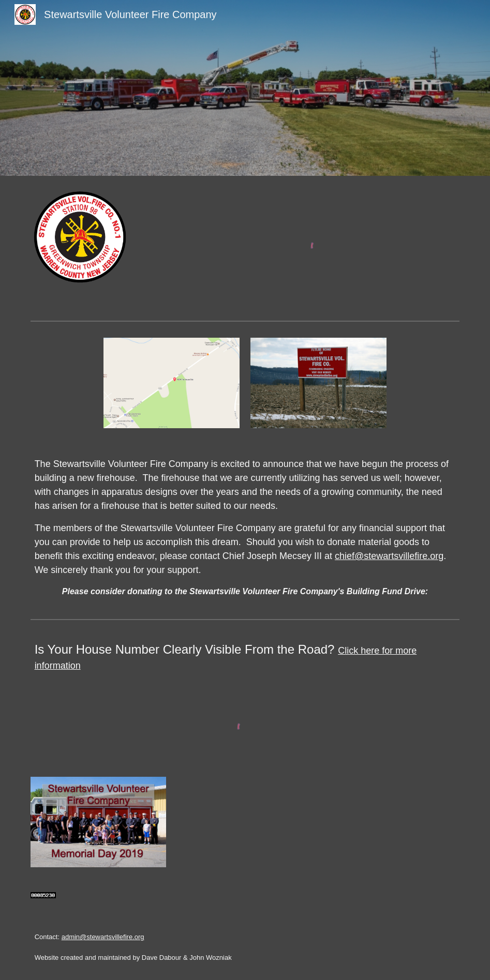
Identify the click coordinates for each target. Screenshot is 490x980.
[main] (245, 527)
